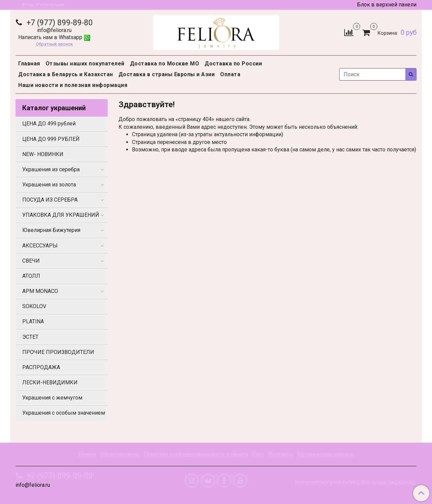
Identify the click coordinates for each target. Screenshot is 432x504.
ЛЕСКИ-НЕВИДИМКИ (50, 382)
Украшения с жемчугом (52, 398)
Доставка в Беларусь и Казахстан (66, 74)
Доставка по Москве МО (165, 64)
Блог (258, 454)
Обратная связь (120, 454)
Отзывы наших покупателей (85, 64)
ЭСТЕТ (30, 337)
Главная (29, 64)
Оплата (230, 74)
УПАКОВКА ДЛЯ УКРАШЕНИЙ (61, 215)
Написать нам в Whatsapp (54, 37)
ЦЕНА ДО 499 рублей (49, 124)
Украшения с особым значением (64, 413)
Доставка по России (233, 64)
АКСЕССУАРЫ (40, 246)
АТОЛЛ (31, 276)
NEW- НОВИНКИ (43, 154)
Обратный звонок (54, 44)
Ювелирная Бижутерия (51, 230)
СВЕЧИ (31, 261)
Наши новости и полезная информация (73, 85)
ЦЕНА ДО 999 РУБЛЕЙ (51, 139)
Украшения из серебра (51, 169)
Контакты (281, 454)
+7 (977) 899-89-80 (59, 23)
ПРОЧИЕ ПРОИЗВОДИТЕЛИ (58, 352)
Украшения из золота (49, 185)
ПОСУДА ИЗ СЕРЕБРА (50, 200)
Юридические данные (326, 454)
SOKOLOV (34, 306)
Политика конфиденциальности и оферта (196, 454)
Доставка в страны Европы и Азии (167, 74)
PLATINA (33, 321)
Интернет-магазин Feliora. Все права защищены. (356, 482)
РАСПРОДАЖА (41, 367)
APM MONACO (40, 291)
